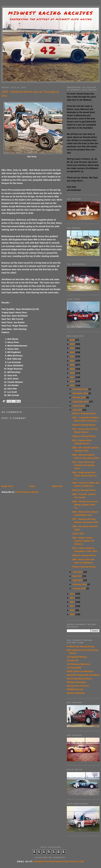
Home (32, 486)
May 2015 (77, 576)
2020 (73, 365)
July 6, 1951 (78, 534)
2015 (73, 385)
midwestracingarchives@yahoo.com (59, 861)
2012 (73, 602)
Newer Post (7, 486)
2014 (73, 594)
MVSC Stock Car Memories (80, 671)
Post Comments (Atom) (27, 492)
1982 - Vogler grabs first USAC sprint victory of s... (84, 476)
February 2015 (80, 584)
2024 (73, 348)
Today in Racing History (84, 413)
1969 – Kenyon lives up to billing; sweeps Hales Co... (85, 505)
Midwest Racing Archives (51, 13)
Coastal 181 (73, 660)
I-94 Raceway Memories (78, 664)
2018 (73, 373)
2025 (73, 344)
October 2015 (79, 397)
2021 (73, 361)
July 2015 (77, 410)
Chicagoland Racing (77, 657)
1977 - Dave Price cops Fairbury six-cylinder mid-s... (83, 465)
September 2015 (81, 402)
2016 (73, 381)
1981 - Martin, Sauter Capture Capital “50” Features (83, 541)
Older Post (57, 486)
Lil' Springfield (74, 668)
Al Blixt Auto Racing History (81, 646)
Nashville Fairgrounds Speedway (83, 675)
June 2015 (78, 572)
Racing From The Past (78, 686)
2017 (73, 377)
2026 (73, 340)
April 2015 (78, 580)
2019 (73, 369)
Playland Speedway (76, 682)
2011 (73, 606)
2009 (73, 614)
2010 (73, 610)
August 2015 (79, 406)
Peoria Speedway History (79, 679)
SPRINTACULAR (75, 689)
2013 (73, 598)
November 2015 (80, 393)
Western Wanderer (76, 693)
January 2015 (79, 588)
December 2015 (80, 389)
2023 (73, 352)
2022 (73, 356)
